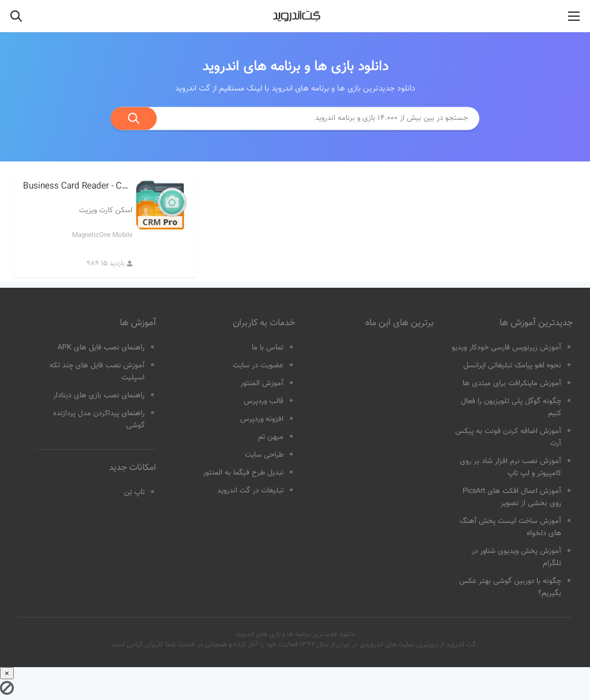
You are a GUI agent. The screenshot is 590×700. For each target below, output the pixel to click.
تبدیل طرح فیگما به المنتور (243, 473)
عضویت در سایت (258, 366)
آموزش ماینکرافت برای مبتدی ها (512, 383)
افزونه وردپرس (262, 419)
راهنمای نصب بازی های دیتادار (99, 396)
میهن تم (271, 437)
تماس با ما (268, 348)
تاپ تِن (134, 492)
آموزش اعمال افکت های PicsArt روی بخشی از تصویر (512, 497)
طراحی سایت (264, 455)
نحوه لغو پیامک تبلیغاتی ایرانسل (512, 366)
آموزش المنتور (262, 383)
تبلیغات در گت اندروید (250, 491)
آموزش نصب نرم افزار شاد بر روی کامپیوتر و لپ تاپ (510, 467)
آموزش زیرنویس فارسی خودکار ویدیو (506, 348)
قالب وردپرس (264, 401)
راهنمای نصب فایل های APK (101, 348)
